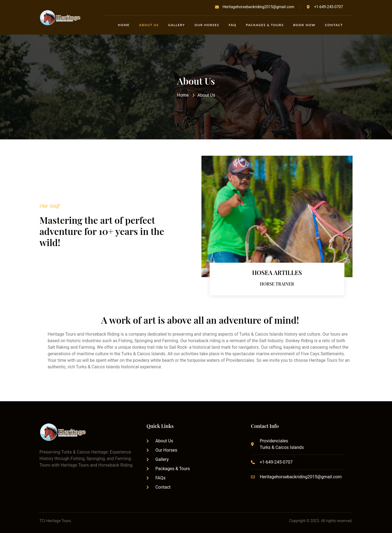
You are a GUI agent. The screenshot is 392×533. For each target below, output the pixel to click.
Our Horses (207, 25)
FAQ (232, 25)
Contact (334, 25)
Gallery (177, 25)
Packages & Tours (265, 25)
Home (124, 25)
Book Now (304, 25)
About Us (149, 25)
